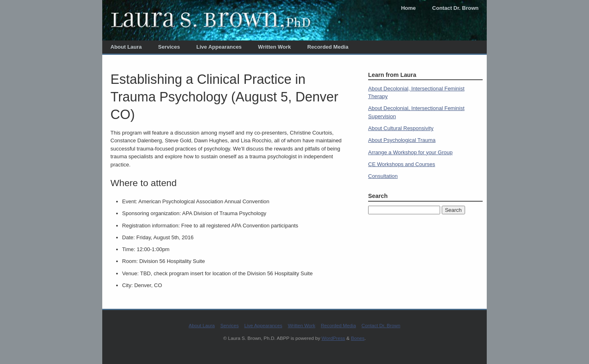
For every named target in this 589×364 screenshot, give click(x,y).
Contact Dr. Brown (455, 8)
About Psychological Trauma (402, 140)
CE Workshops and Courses (402, 164)
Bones (358, 338)
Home (408, 8)
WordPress (333, 338)
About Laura (126, 47)
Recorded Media (328, 47)
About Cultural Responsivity (401, 128)
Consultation (383, 176)
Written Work (274, 47)
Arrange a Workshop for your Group (410, 152)
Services (169, 47)
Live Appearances (219, 47)
